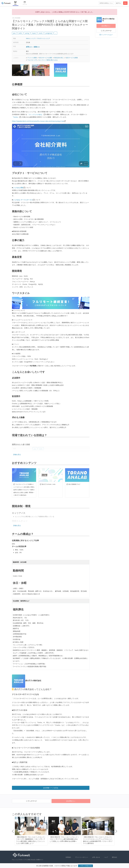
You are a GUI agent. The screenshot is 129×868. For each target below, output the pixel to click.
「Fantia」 (16, 117)
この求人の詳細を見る (85, 866)
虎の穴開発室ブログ (73, 484)
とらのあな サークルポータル (23, 200)
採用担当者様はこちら (106, 3)
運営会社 (114, 857)
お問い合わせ (96, 857)
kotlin (20, 33)
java (14, 33)
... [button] (56, 33)
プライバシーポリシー (82, 857)
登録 (125, 3)
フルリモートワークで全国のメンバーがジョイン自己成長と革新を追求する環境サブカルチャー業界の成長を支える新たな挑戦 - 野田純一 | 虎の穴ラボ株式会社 (24, 490)
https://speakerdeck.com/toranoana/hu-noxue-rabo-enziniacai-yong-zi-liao (38, 121)
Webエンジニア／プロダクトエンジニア (38, 38)
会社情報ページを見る (51, 788)
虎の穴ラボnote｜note (48, 484)
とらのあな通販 (18, 188)
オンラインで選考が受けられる (48, 60)
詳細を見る (17, 455)
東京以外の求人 (59, 58)
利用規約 (68, 857)
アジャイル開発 (32, 58)
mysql (34, 33)
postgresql (49, 33)
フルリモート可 (32, 60)
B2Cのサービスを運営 (46, 58)
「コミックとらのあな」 (35, 114)
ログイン (119, 3)
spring (27, 33)
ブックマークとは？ (106, 35)
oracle (41, 33)
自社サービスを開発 (72, 58)
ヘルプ (106, 857)
